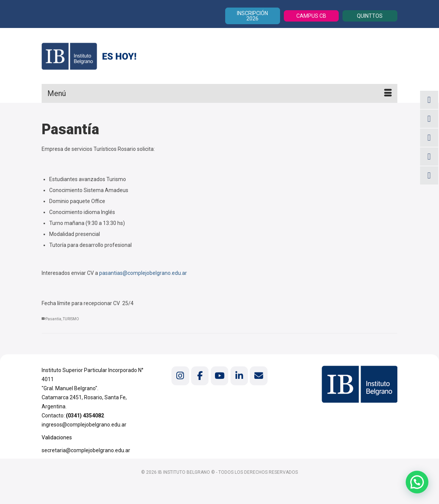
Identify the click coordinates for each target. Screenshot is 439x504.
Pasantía (53, 319)
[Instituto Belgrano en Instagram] (180, 376)
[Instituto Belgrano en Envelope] (258, 376)
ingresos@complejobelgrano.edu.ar (84, 425)
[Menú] (219, 93)
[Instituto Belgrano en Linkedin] (239, 376)
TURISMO (71, 319)
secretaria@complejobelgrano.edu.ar (86, 450)
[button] (417, 482)
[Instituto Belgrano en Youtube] (219, 376)
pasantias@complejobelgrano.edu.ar (143, 273)
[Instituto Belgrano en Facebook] (200, 376)
